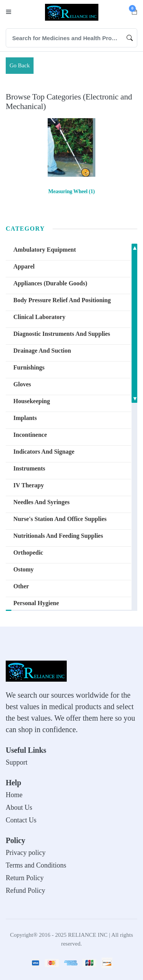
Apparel (24, 266)
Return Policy (25, 878)
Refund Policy (26, 890)
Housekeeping (32, 401)
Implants (25, 418)
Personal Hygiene (36, 603)
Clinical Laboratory (39, 317)
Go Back (20, 65)
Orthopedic (28, 553)
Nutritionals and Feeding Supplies (58, 536)
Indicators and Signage (44, 452)
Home (14, 795)
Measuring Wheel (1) (72, 191)
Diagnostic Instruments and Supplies (62, 334)
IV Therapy (29, 485)
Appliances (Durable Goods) (50, 283)
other (21, 586)
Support (17, 762)
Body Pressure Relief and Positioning (62, 300)
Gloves (22, 384)
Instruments (29, 468)
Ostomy (23, 569)
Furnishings (29, 367)
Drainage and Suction (42, 351)
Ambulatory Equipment (45, 250)
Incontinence (30, 435)
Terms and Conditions (36, 865)
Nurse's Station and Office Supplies (60, 519)
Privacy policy (26, 853)
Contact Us (21, 820)
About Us (19, 807)
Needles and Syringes (42, 502)
